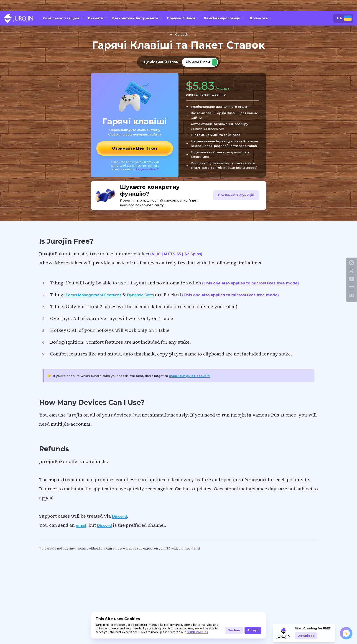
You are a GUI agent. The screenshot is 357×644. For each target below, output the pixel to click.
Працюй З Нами (183, 18)
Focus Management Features (94, 295)
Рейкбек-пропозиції (224, 18)
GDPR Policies (197, 632)
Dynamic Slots (140, 295)
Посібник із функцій (236, 195)
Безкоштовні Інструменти (137, 18)
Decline (234, 630)
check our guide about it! (189, 376)
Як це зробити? (147, 169)
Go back (178, 35)
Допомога (261, 18)
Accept (253, 630)
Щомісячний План (160, 62)
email (81, 525)
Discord (119, 516)
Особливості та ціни (63, 18)
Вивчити (98, 18)
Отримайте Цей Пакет (135, 148)
